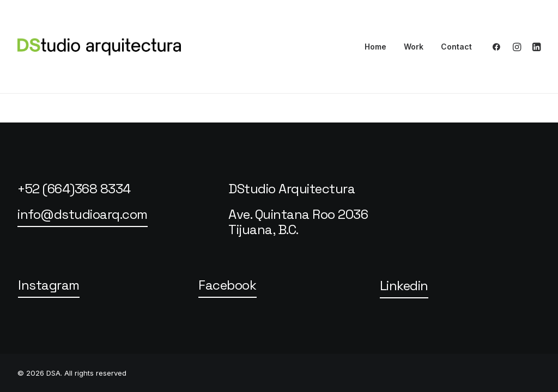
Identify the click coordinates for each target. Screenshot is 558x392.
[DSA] (99, 47)
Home (375, 47)
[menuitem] (375, 47)
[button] (499, 47)
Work (414, 47)
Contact (456, 47)
